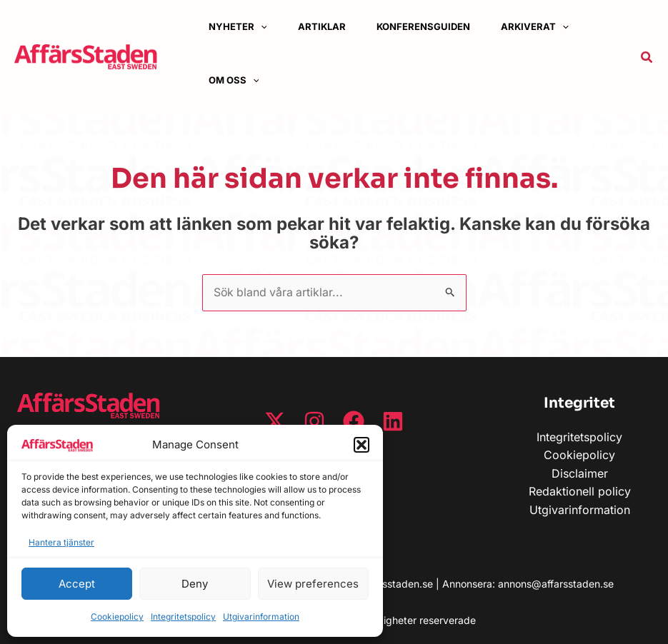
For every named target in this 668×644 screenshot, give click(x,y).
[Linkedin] (393, 421)
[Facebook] (354, 421)
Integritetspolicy (183, 617)
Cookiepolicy (117, 617)
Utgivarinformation (261, 617)
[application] (266, 27)
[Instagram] (314, 421)
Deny (195, 584)
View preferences (313, 584)
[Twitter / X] (275, 421)
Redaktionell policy (580, 492)
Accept (77, 584)
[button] (362, 445)
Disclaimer (580, 473)
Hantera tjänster (61, 542)
